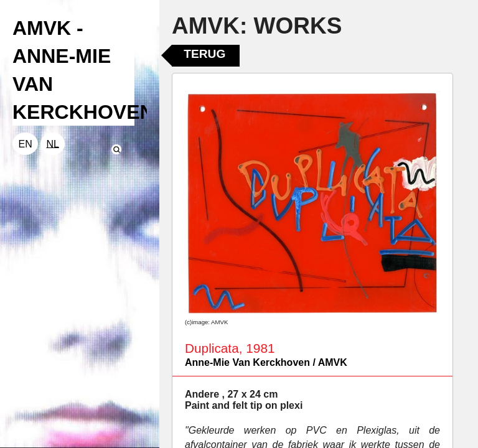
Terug (204, 54)
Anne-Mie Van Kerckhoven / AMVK (266, 362)
